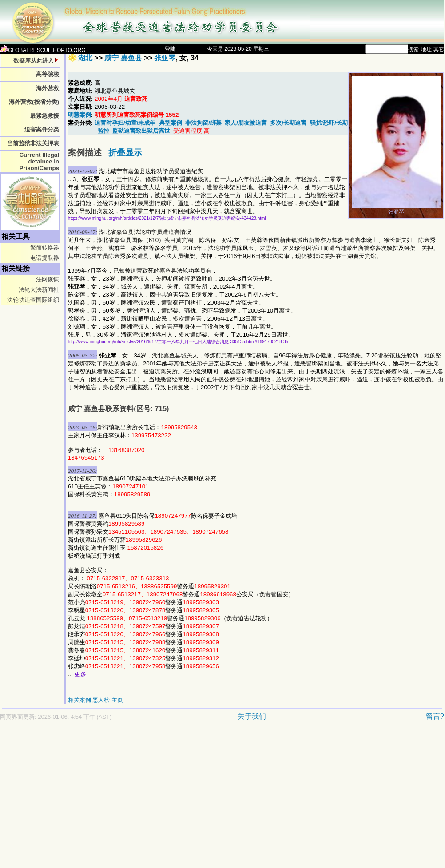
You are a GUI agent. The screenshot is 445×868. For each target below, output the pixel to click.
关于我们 (252, 716)
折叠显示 (125, 153)
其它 (439, 49)
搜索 (413, 49)
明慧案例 (79, 115)
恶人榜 (101, 700)
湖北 (85, 58)
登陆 (170, 49)
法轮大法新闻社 (39, 290)
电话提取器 (45, 258)
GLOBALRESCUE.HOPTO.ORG (43, 50)
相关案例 (79, 700)
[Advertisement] (171, 799)
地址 (426, 49)
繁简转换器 (45, 248)
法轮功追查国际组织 (33, 300)
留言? (435, 716)
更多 (80, 674)
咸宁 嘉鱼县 (123, 58)
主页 (117, 700)
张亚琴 (165, 58)
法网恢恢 (48, 279)
